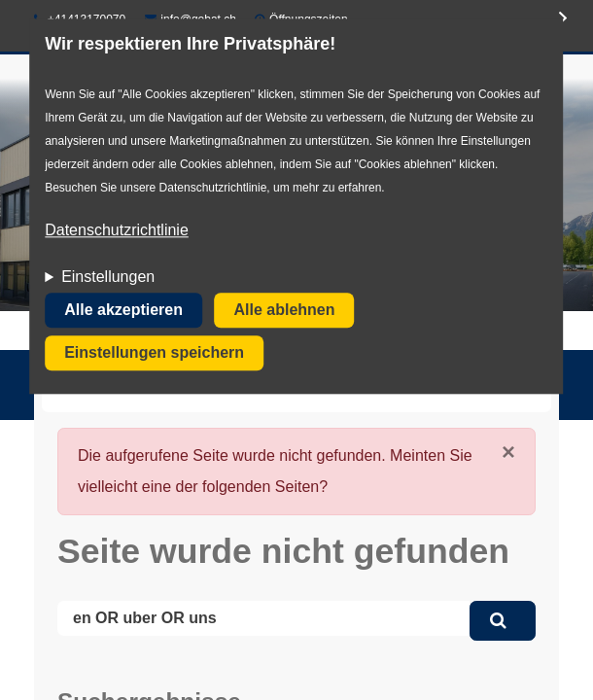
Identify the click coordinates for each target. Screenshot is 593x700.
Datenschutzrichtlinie (117, 231)
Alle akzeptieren (123, 311)
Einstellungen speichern (154, 353)
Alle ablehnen (284, 311)
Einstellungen (108, 278)
